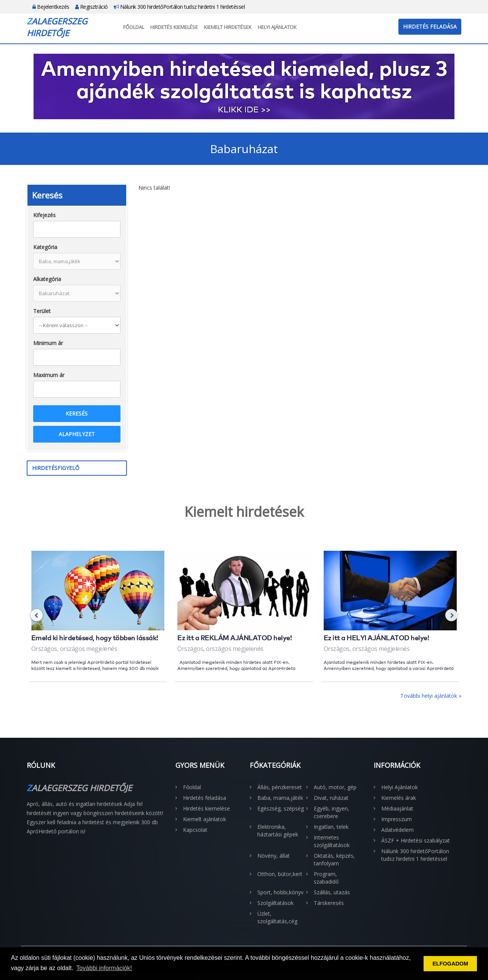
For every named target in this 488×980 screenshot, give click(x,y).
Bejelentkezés (51, 7)
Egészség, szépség (281, 808)
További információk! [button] (104, 968)
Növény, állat (274, 856)
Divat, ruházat (331, 798)
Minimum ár (48, 343)
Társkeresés (329, 903)
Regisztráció (91, 7)
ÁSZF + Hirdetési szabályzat (416, 840)
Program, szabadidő (326, 878)
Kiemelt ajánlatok (205, 819)
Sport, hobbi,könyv (280, 892)
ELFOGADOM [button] (450, 964)
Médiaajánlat (397, 808)
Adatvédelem (397, 830)
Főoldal (134, 27)
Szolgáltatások (275, 903)
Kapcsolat (195, 830)
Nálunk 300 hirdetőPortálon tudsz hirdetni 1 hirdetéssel (179, 7)
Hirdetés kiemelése (174, 27)
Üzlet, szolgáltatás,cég (277, 917)
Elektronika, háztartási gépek (278, 831)
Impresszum (396, 819)
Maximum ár (49, 375)
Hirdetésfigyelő (56, 468)
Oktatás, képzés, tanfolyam (334, 859)
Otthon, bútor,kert (280, 874)
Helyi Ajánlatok (277, 27)
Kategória (45, 247)
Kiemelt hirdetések (228, 27)
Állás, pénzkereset (280, 787)
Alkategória (47, 279)
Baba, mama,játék (280, 798)
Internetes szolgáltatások (332, 841)
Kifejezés (44, 215)
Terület (42, 311)
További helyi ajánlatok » (431, 696)
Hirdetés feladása (430, 26)
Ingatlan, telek (331, 827)
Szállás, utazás (332, 892)
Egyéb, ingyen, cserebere (331, 812)
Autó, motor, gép (335, 787)
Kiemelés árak (399, 798)
